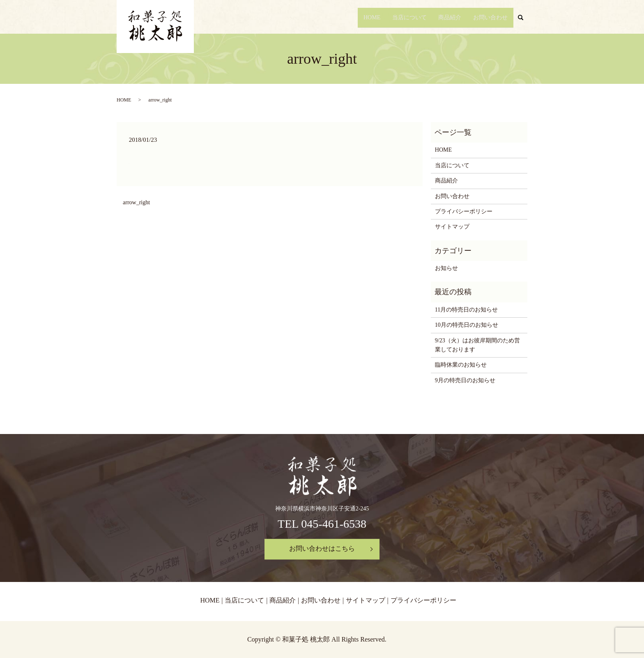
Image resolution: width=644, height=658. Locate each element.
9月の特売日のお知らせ (465, 380)
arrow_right (136, 202)
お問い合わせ (490, 17)
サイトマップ (452, 227)
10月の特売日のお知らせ (467, 325)
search (524, 18)
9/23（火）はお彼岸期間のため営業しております (477, 345)
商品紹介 (447, 17)
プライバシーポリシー (464, 211)
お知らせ (446, 268)
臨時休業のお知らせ (461, 365)
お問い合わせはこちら (322, 549)
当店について (404, 17)
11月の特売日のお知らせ (466, 310)
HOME (365, 17)
